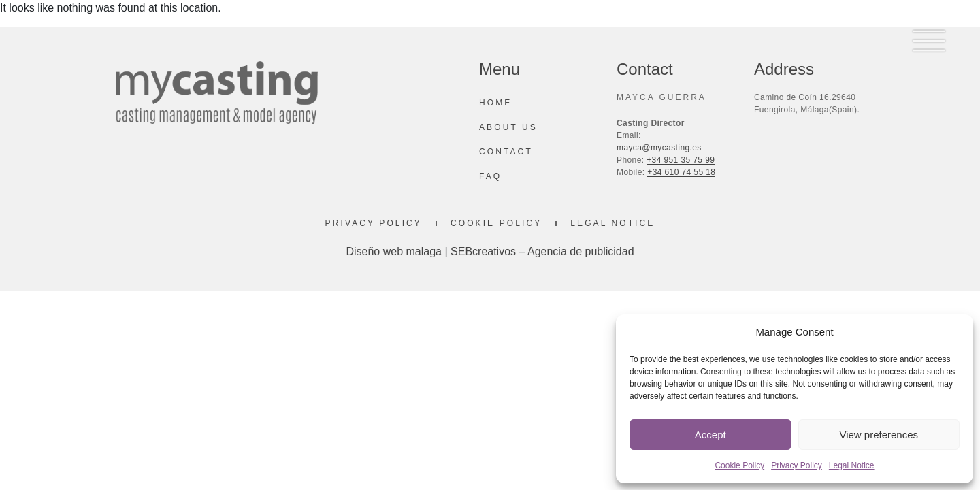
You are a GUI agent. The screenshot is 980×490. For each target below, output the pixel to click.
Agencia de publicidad (581, 251)
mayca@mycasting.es (659, 148)
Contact (506, 152)
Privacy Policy (797, 465)
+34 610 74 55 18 (681, 172)
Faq (490, 176)
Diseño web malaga (394, 251)
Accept (710, 435)
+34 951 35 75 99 (681, 160)
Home (495, 103)
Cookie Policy (739, 465)
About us (508, 127)
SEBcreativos (483, 251)
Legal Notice (852, 465)
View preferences (879, 435)
